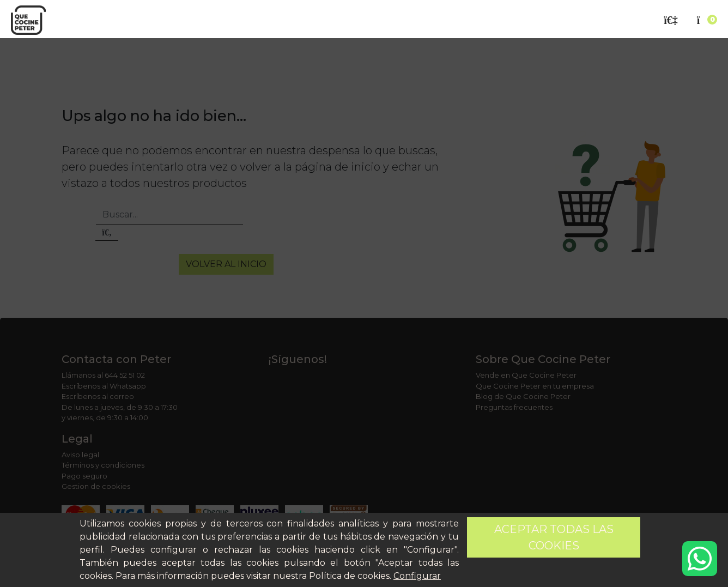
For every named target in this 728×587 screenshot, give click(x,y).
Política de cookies (349, 576)
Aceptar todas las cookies (554, 537)
